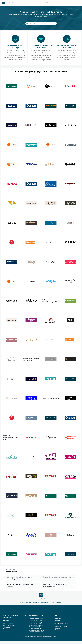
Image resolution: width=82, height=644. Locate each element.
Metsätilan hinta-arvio (9, 629)
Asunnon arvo (58, 3)
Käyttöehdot (58, 619)
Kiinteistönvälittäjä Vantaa (36, 625)
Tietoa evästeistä (59, 622)
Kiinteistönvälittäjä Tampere (36, 622)
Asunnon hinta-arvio (9, 627)
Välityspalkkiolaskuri (9, 625)
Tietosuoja (57, 620)
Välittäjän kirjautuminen (61, 626)
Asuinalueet (45, 602)
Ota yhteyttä (58, 630)
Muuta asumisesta (73, 3)
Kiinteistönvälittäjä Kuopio (36, 632)
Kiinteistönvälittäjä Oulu (35, 627)
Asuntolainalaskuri (57, 602)
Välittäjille (57, 628)
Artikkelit (36, 602)
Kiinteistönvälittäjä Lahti (35, 628)
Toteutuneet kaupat (25, 602)
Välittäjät (47, 3)
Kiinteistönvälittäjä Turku (36, 624)
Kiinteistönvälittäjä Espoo (36, 620)
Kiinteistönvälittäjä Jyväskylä (36, 630)
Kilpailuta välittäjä (8, 624)
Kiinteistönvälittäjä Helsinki (36, 619)
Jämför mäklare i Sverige (61, 624)
